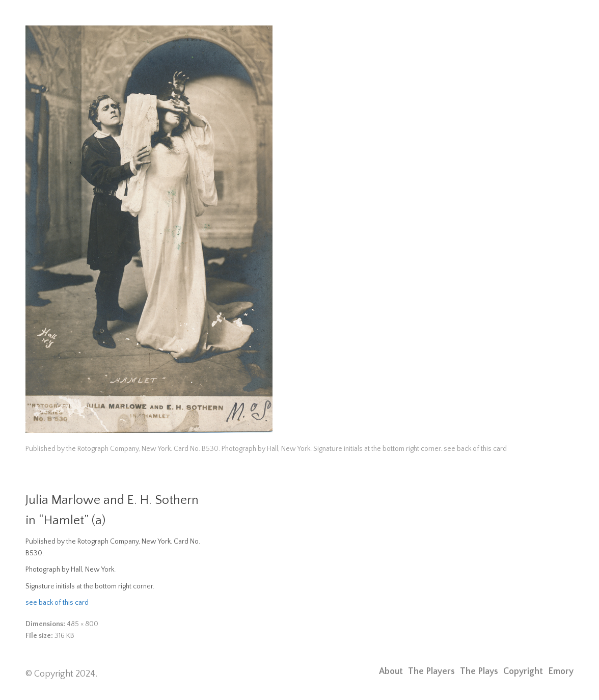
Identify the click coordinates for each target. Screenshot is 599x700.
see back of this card (57, 603)
